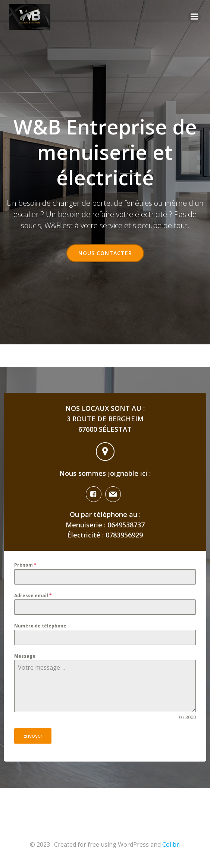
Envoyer (33, 736)
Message (25, 656)
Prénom (25, 565)
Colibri (171, 844)
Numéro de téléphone (40, 626)
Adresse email (33, 596)
